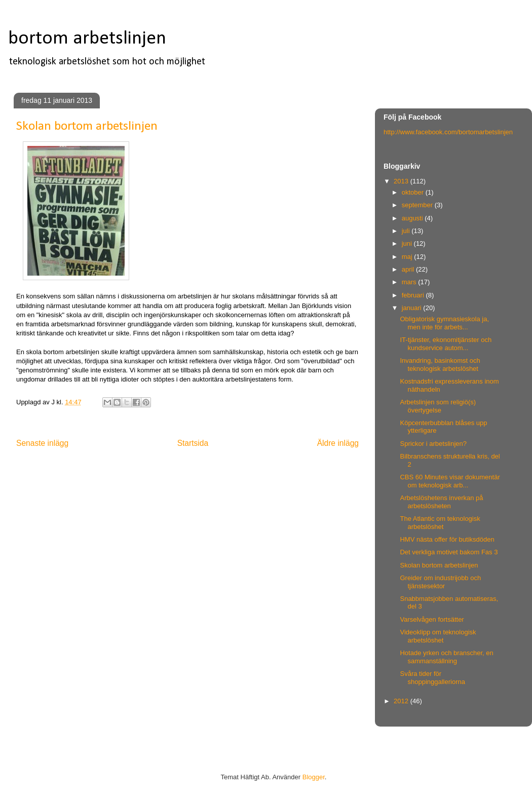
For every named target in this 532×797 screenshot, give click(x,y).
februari (414, 295)
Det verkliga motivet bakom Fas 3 (449, 552)
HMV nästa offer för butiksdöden (447, 539)
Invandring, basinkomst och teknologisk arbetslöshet (440, 365)
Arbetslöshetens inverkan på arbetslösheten (441, 502)
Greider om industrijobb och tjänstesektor (440, 582)
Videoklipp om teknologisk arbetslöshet (438, 636)
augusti (413, 218)
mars (410, 282)
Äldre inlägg (338, 443)
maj (408, 257)
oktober (414, 192)
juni (408, 243)
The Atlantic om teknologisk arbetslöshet (440, 523)
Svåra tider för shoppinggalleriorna (432, 678)
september (418, 205)
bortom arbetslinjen (87, 39)
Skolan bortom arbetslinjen (439, 565)
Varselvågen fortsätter (432, 619)
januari (413, 308)
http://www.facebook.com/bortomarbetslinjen (448, 132)
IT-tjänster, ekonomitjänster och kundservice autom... (446, 344)
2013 (402, 181)
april (409, 269)
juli (407, 231)
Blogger (314, 777)
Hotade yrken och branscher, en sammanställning (446, 657)
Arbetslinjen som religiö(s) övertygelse (438, 406)
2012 (402, 701)
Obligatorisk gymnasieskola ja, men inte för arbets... (444, 323)
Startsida (193, 443)
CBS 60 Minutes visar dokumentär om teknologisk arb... (450, 481)
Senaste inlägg (42, 443)
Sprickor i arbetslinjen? (433, 444)
